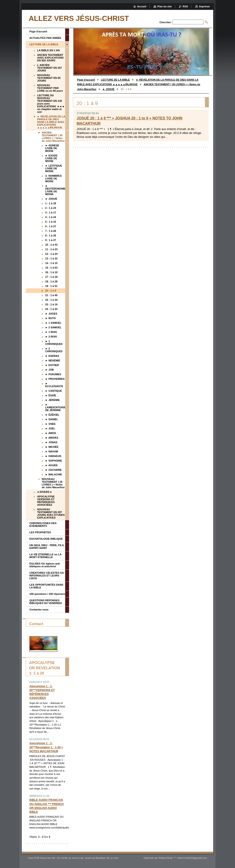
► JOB (49, 370)
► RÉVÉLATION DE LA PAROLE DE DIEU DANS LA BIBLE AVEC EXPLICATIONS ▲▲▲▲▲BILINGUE (51, 122)
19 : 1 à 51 (51, 286)
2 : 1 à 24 (51, 208)
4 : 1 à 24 (51, 217)
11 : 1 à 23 (51, 249)
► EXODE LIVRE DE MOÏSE (51, 158)
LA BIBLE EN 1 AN (48, 50)
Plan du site (164, 6)
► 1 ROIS (51, 332)
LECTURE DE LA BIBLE (115, 80)
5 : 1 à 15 (51, 222)
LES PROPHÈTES (40, 532)
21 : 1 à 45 (51, 295)
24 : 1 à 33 (51, 309)
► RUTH (50, 318)
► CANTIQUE (54, 391)
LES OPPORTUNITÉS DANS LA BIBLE (46, 586)
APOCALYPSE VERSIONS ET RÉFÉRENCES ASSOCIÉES (46, 501)
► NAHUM (52, 451)
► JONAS (51, 442)
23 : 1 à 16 (51, 304)
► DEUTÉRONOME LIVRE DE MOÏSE (55, 190)
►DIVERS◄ (45, 492)
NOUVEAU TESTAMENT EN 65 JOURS (49, 78)
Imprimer (204, 6)
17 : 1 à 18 (51, 277)
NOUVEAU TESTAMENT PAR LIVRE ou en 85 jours (50, 88)
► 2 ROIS (51, 337)
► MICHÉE (52, 447)
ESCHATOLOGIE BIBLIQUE (46, 539)
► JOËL (50, 428)
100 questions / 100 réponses (47, 594)
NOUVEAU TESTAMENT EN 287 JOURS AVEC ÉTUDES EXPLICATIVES (51, 513)
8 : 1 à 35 (51, 235)
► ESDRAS (52, 356)
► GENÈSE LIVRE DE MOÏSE (52, 148)
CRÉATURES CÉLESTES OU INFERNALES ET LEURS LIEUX (47, 576)
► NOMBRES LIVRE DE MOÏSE (53, 179)
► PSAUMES (53, 374)
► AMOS (51, 433)
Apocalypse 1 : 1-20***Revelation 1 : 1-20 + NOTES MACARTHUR (46, 747)
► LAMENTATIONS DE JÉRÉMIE (55, 407)
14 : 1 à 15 (51, 263)
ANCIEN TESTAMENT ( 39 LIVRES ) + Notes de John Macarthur (53, 137)
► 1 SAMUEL (53, 323)
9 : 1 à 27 (51, 240)
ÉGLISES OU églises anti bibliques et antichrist (45, 565)
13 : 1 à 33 (51, 258)
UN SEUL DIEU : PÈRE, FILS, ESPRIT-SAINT (47, 547)
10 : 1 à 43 (51, 245)
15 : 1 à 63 (51, 268)
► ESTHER (52, 365)
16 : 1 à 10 (51, 272)
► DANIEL (52, 419)
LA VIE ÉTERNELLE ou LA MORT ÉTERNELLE (45, 556)
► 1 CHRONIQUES (54, 343)
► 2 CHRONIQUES (54, 350)
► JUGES (51, 314)
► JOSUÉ (109, 89)
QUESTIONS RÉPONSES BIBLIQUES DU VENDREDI (46, 602)
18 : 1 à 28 (51, 281)
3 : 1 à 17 (51, 213)
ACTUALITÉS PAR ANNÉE (45, 38)
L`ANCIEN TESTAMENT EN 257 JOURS (50, 68)
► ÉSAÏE (51, 395)
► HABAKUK (53, 456)
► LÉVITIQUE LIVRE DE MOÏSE (54, 168)
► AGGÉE (51, 465)
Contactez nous (39, 610)
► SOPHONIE (54, 461)
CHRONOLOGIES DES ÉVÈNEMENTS (43, 525)
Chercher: (166, 22)
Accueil (142, 6)
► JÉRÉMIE (52, 400)
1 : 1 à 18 (51, 203)
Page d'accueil (86, 80)
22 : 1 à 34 (51, 300)
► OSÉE (50, 424)
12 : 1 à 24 (51, 254)
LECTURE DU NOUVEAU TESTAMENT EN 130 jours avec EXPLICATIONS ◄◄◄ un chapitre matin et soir (51, 104)
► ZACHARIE (53, 470)
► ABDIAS (52, 438)
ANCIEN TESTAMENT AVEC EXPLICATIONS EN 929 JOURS (50, 58)
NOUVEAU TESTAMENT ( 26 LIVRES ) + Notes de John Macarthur (53, 483)
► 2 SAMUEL (53, 327)
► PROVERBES (55, 379)
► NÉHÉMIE (53, 360)
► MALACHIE (54, 474)
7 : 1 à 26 (51, 231)
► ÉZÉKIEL (52, 415)
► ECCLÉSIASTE (54, 385)
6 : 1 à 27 (51, 226)
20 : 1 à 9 (51, 291)
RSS (185, 6)
